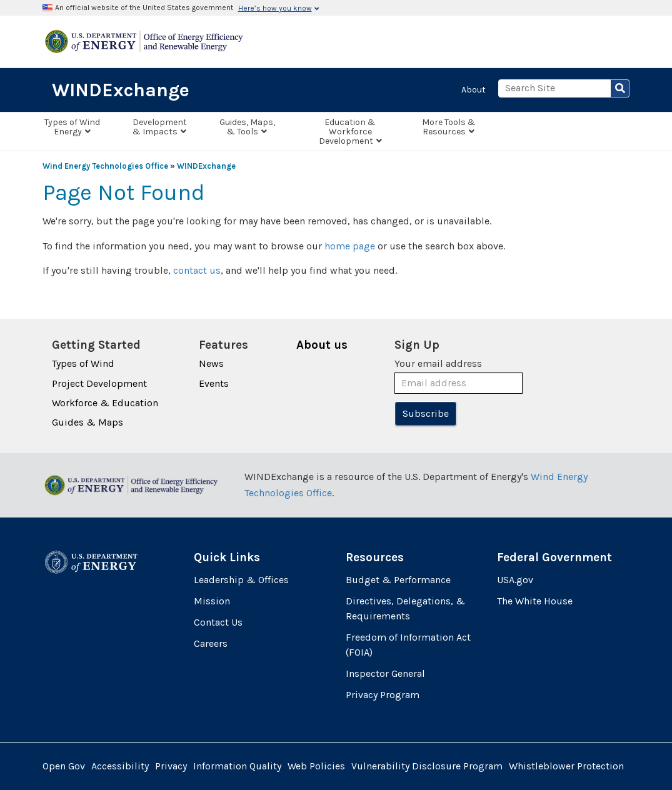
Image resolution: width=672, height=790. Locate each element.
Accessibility (120, 766)
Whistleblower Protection (566, 766)
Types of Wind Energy (72, 127)
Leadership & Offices (241, 580)
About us (322, 345)
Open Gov (64, 766)
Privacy (171, 766)
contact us (197, 270)
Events (214, 383)
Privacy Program (383, 695)
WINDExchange (121, 90)
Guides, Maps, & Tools (247, 127)
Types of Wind (83, 363)
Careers (211, 643)
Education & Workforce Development (350, 132)
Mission (212, 601)
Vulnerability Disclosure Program (427, 766)
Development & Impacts (160, 127)
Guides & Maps (88, 422)
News (211, 363)
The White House (535, 601)
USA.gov (515, 580)
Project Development (99, 383)
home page (350, 246)
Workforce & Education (105, 403)
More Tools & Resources (449, 127)
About (474, 90)
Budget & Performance (398, 580)
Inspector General (385, 673)
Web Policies (316, 766)
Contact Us (218, 622)
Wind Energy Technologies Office (105, 166)
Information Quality (237, 766)
